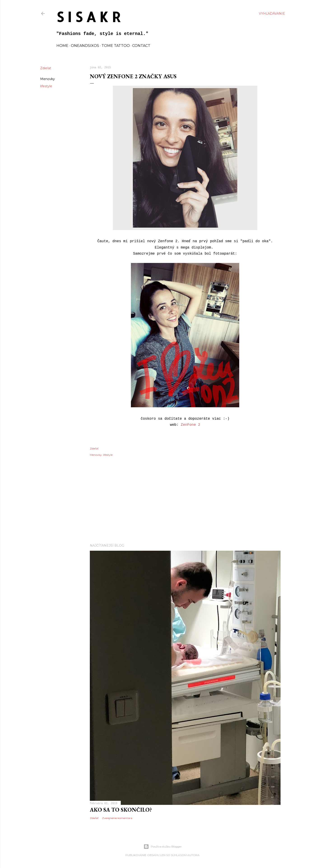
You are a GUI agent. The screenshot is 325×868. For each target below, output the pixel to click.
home (62, 46)
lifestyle (46, 86)
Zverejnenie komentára (117, 818)
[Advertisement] (185, 501)
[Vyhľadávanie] (272, 14)
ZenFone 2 (190, 425)
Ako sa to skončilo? (121, 810)
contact (141, 46)
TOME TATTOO (116, 46)
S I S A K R (89, 17)
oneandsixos (85, 46)
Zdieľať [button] (46, 68)
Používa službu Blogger (163, 847)
